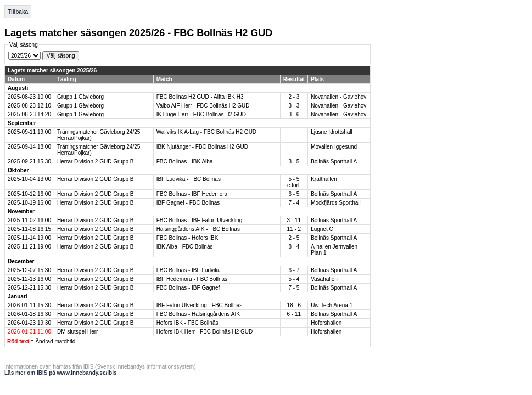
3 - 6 (294, 114)
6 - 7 (294, 270)
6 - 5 (294, 194)
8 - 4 (294, 247)
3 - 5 (294, 162)
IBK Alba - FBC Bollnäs (185, 247)
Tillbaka (18, 12)
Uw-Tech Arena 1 (332, 305)
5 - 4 (294, 279)
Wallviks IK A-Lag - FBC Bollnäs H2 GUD (206, 132)
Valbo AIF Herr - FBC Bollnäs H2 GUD (203, 106)
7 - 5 (294, 288)
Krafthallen (324, 179)
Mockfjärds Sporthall (336, 203)
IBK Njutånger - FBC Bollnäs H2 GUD (202, 147)
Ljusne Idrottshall (332, 132)
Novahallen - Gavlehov (338, 97)
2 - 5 (294, 238)
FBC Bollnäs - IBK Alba (185, 162)
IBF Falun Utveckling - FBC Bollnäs (200, 305)
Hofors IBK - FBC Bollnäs (187, 323)
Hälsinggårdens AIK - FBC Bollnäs (198, 229)
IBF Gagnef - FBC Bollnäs (188, 203)
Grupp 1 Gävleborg (80, 97)
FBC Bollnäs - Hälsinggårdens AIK (198, 314)
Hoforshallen (326, 323)
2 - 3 (294, 97)
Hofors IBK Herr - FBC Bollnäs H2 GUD (205, 332)
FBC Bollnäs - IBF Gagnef (188, 288)
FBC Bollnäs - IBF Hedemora (192, 194)
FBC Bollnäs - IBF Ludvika (189, 270)
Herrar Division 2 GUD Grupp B (95, 162)
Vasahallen (324, 279)
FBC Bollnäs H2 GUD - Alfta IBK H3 (200, 97)
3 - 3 (294, 106)
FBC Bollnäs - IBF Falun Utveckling (200, 220)
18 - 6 (294, 305)
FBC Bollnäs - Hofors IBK (187, 238)
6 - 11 (294, 314)
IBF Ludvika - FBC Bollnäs (189, 179)
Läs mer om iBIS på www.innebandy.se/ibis (61, 373)
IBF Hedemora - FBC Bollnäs (192, 279)
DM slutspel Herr (77, 332)
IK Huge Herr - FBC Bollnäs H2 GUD (201, 114)
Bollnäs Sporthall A (334, 162)
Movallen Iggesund (334, 147)
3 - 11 (294, 220)
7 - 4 (294, 203)
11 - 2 (294, 229)
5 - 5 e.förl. (294, 182)
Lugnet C (322, 229)
